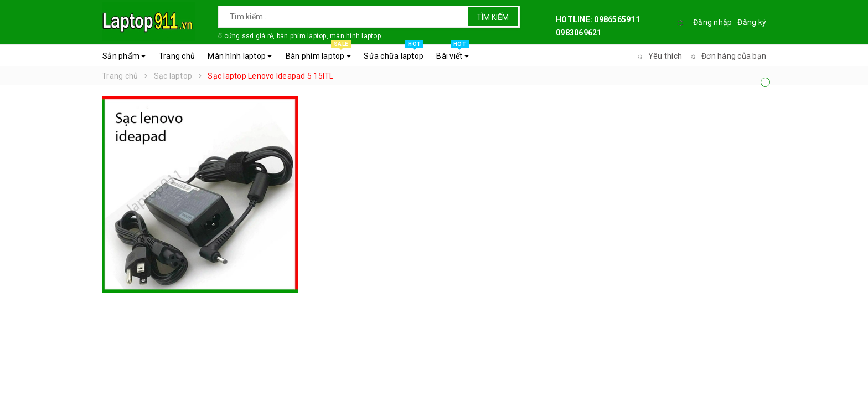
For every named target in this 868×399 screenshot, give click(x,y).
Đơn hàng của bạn (727, 56)
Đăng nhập (712, 22)
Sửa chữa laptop (394, 53)
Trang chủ (177, 56)
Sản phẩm (124, 56)
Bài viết (453, 53)
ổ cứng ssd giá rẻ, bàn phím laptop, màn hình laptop (299, 36)
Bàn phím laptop (318, 53)
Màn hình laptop (240, 56)
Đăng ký (752, 22)
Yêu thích (658, 56)
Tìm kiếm (493, 17)
